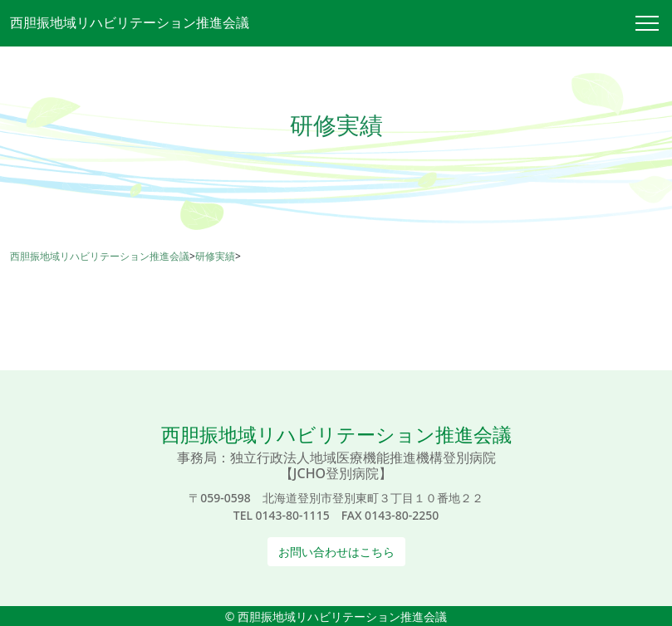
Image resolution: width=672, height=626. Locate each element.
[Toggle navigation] (654, 23)
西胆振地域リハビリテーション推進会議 (130, 22)
